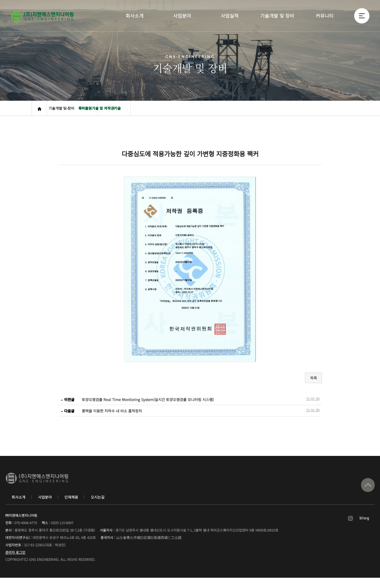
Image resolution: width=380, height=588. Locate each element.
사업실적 (230, 22)
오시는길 (98, 507)
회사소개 (135, 22)
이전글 (68, 407)
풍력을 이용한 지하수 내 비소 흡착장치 (112, 418)
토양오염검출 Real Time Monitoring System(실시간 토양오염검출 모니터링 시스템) (148, 407)
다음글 (68, 418)
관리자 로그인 (15, 563)
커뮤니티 (325, 22)
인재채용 (71, 507)
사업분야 (182, 22)
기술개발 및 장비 (277, 22)
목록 (313, 385)
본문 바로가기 (0, 0)
